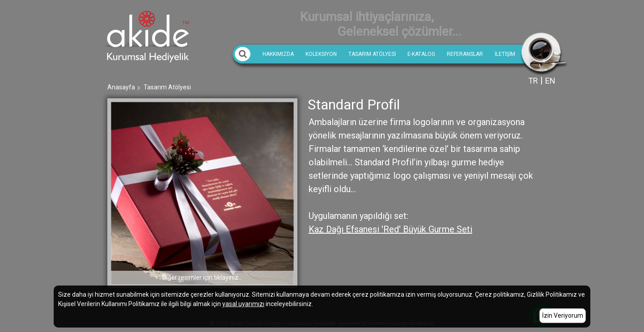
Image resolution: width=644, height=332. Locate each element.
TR (533, 81)
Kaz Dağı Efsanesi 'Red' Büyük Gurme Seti (390, 229)
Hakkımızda (278, 54)
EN (550, 81)
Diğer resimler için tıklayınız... (202, 277)
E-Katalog (421, 54)
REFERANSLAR (465, 54)
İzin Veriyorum (563, 315)
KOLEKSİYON (321, 54)
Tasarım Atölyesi (372, 54)
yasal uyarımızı (243, 304)
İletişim (505, 54)
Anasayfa (121, 87)
